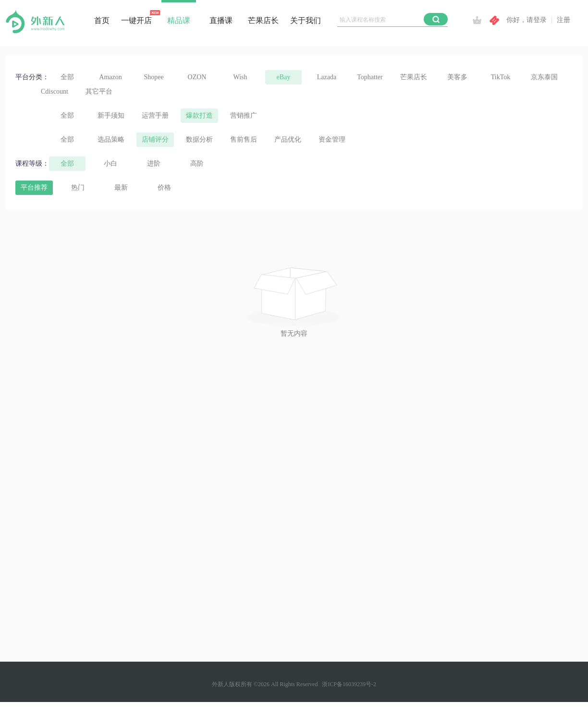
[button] (436, 19)
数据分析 (199, 139)
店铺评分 (155, 139)
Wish (240, 77)
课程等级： (32, 163)
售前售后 (244, 139)
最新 (121, 188)
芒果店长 (263, 20)
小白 (110, 163)
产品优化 (288, 139)
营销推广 (244, 115)
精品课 (179, 20)
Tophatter (370, 77)
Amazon (110, 77)
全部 (67, 77)
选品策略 (111, 139)
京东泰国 (544, 77)
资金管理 (332, 139)
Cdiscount (55, 91)
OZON (197, 77)
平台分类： (32, 77)
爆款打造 (199, 115)
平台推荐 (34, 188)
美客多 (457, 77)
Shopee (153, 77)
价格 (164, 188)
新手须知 (111, 115)
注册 (563, 20)
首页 (102, 20)
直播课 (221, 20)
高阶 (197, 163)
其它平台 (99, 91)
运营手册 (155, 115)
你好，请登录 (527, 20)
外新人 (220, 684)
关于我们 (306, 20)
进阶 (154, 163)
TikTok (501, 77)
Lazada (327, 77)
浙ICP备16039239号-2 (349, 684)
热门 (78, 188)
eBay (284, 77)
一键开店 (136, 20)
